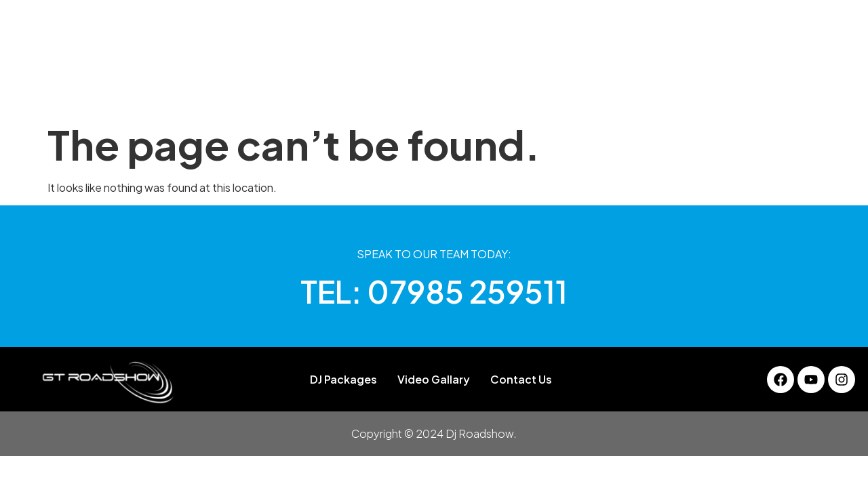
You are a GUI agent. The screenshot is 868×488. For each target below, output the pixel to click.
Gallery (418, 91)
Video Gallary (560, 91)
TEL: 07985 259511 (434, 291)
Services (481, 91)
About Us (266, 91)
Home (205, 91)
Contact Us (648, 91)
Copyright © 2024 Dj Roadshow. (434, 433)
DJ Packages (345, 91)
